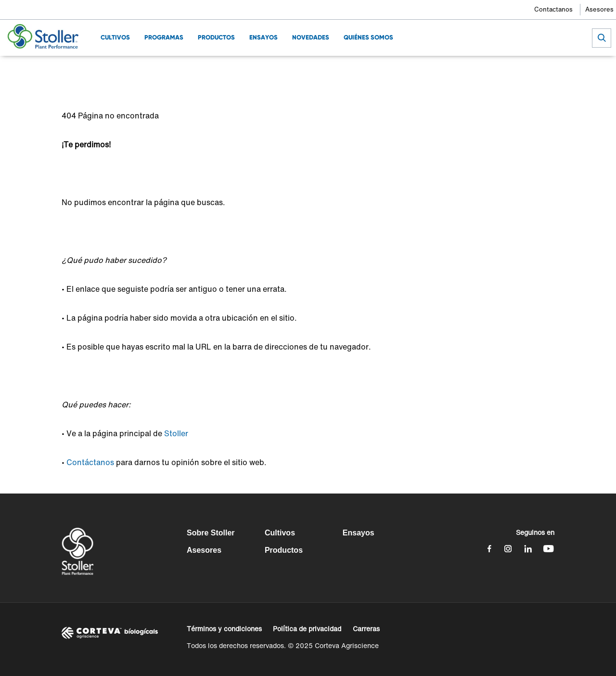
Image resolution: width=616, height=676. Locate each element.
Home (71, 70)
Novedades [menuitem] (311, 37)
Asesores (599, 9)
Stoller (176, 433)
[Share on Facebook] (485, 70)
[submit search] (602, 38)
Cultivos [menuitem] (115, 37)
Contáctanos (90, 462)
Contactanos (553, 9)
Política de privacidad (307, 629)
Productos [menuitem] (216, 37)
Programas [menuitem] (164, 37)
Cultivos (280, 533)
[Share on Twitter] (501, 70)
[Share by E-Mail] (548, 70)
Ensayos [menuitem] (263, 37)
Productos (284, 550)
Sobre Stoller (211, 533)
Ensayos (359, 533)
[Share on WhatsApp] (533, 70)
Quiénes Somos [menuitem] (368, 37)
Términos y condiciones (224, 629)
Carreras (366, 629)
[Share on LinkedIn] (517, 70)
